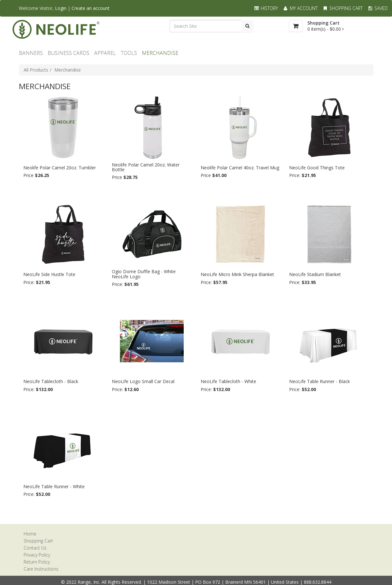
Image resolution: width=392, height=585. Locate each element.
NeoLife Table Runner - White (54, 486)
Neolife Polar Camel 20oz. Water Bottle (146, 167)
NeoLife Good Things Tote (317, 168)
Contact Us (35, 548)
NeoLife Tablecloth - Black (51, 381)
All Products (36, 70)
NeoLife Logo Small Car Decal (143, 381)
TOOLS (129, 53)
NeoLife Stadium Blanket (315, 274)
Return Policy (37, 562)
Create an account (91, 8)
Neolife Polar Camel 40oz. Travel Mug (240, 168)
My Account (300, 8)
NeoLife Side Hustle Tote (49, 274)
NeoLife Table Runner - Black (319, 381)
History (266, 8)
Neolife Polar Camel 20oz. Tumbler (60, 168)
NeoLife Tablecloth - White (228, 381)
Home (30, 534)
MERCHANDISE (160, 53)
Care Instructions (41, 569)
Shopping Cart (342, 8)
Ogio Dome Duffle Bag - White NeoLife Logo (144, 274)
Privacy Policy (37, 555)
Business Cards (69, 53)
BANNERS (31, 53)
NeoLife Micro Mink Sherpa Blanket (237, 274)
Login (61, 8)
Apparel (105, 53)
